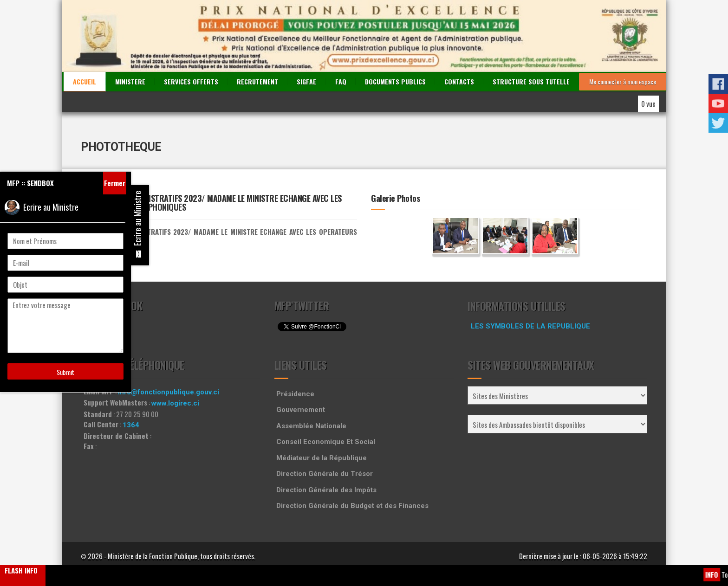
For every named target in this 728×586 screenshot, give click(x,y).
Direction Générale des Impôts (326, 490)
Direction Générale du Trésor (325, 474)
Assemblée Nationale (311, 426)
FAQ (341, 81)
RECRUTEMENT (257, 81)
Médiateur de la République (322, 458)
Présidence (295, 394)
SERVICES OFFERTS (191, 81)
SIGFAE (306, 81)
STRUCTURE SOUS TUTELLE (531, 81)
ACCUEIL (84, 81)
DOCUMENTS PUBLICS (395, 81)
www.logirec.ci (175, 403)
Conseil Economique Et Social (326, 442)
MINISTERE (130, 81)
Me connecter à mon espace (623, 81)
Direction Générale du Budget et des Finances (352, 506)
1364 (131, 425)
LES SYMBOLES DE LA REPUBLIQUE (530, 326)
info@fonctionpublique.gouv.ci (169, 392)
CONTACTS (459, 81)
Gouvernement (301, 410)
